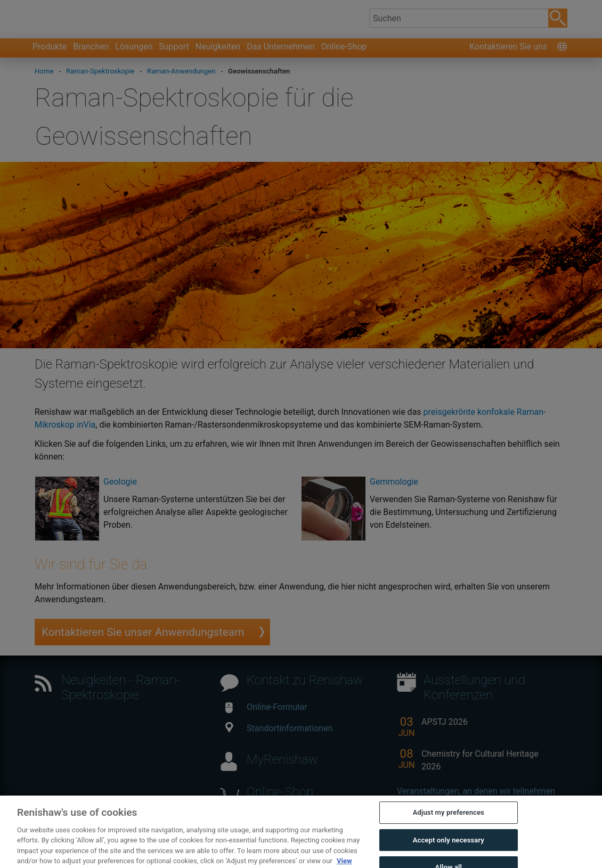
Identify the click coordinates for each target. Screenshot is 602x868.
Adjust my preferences (449, 822)
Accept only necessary (449, 850)
